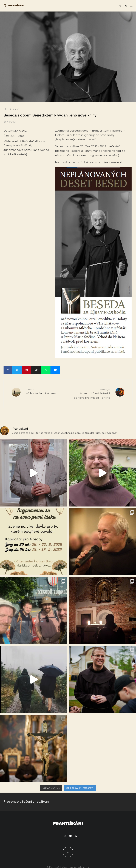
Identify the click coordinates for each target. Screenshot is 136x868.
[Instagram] (65, 836)
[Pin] (27, 370)
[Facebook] (60, 836)
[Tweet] (17, 370)
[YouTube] (70, 836)
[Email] (36, 370)
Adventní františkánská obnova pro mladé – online (90, 394)
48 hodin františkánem (46, 391)
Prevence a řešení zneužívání (27, 802)
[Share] (8, 370)
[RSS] (76, 836)
